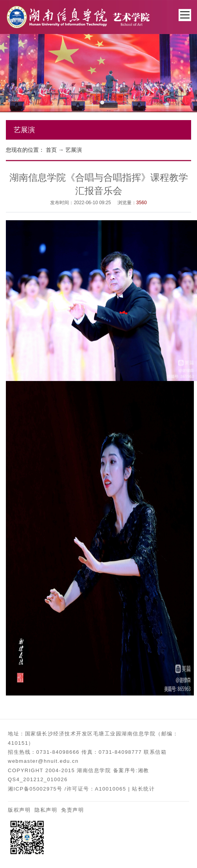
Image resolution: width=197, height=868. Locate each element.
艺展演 (74, 150)
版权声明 (19, 810)
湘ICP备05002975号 (35, 789)
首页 (51, 150)
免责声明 (72, 810)
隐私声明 (46, 810)
